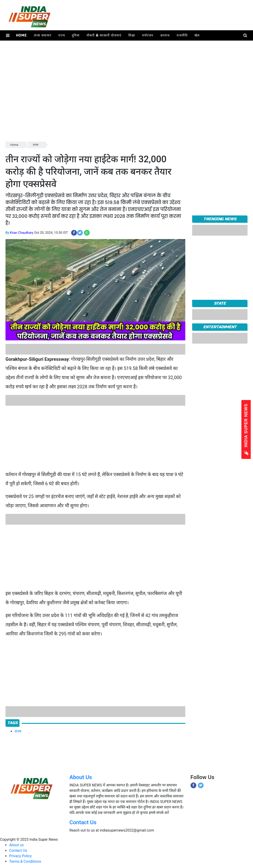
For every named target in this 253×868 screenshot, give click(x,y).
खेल (197, 35)
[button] (8, 35)
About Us (81, 777)
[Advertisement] (127, 109)
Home (22, 35)
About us (16, 845)
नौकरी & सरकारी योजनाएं (104, 35)
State (220, 303)
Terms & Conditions (25, 861)
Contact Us (83, 822)
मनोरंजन (148, 35)
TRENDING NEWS (220, 219)
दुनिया (76, 35)
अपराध (165, 35)
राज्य (62, 35)
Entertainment (220, 327)
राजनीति (182, 35)
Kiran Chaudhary (22, 233)
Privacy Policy (20, 856)
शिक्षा (132, 35)
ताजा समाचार (43, 35)
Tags (12, 723)
